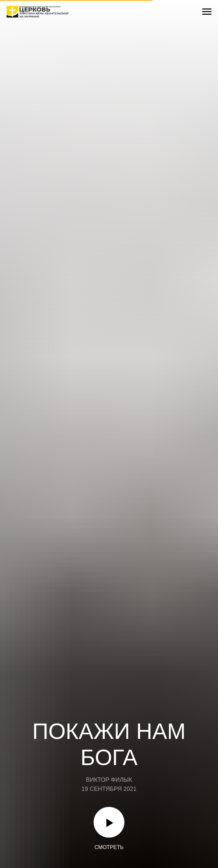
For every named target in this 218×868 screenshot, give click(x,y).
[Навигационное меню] (207, 12)
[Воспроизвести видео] (109, 822)
